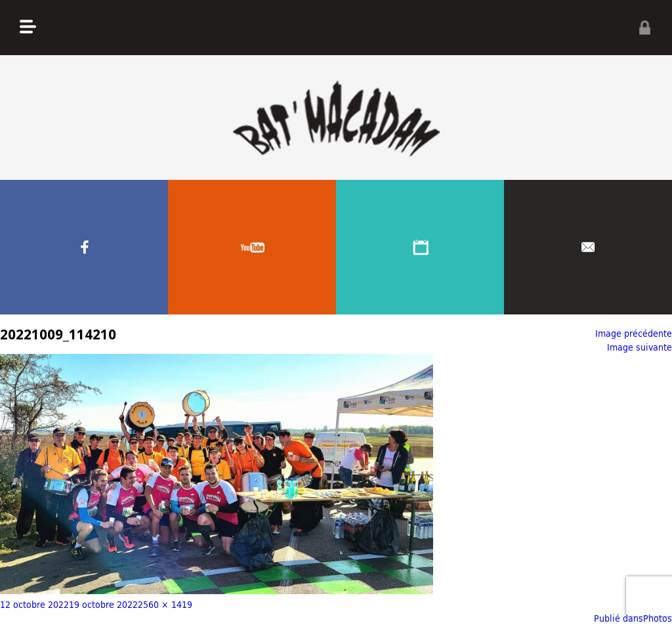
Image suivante (640, 347)
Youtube (252, 247)
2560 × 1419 (165, 604)
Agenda (420, 247)
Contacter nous (588, 247)
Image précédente (634, 333)
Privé (644, 28)
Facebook (84, 247)
